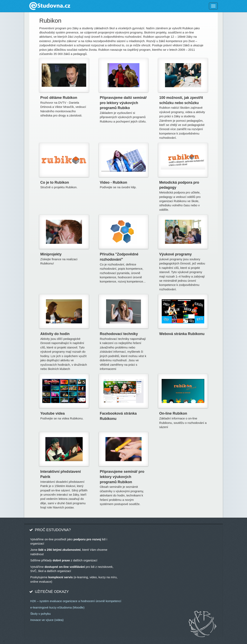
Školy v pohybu (40, 614)
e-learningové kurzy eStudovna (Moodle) (57, 607)
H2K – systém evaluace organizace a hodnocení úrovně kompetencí (76, 601)
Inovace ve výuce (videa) (47, 620)
